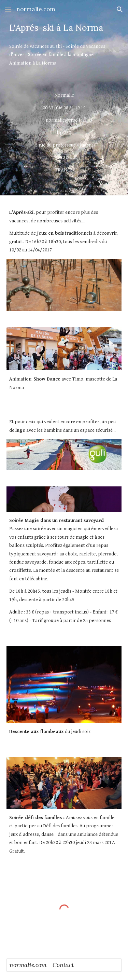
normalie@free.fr (64, 120)
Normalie (64, 95)
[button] (8, 9)
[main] (64, 28)
